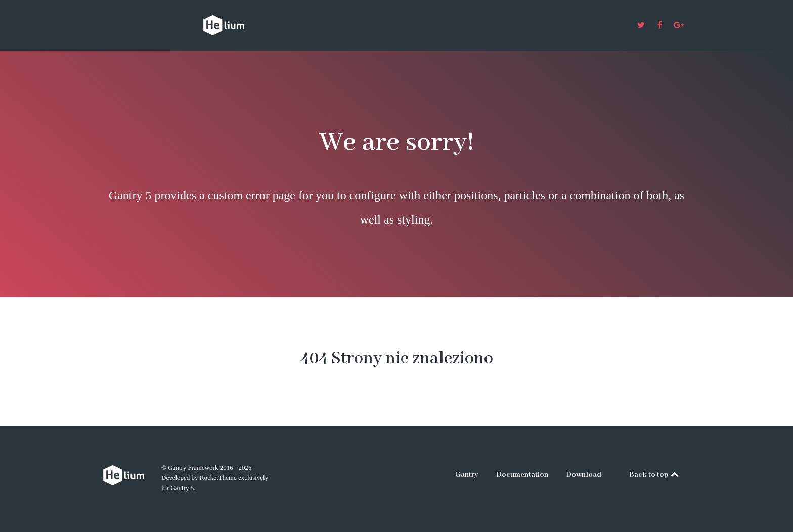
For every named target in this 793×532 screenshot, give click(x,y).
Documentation (522, 475)
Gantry (467, 475)
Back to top (655, 475)
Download (584, 475)
